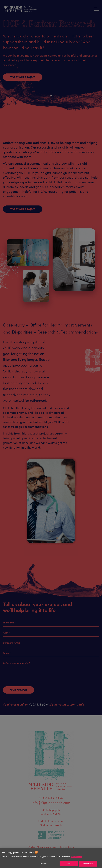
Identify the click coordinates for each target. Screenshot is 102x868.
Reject (69, 863)
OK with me (88, 864)
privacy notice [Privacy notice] (76, 857)
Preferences (44, 863)
